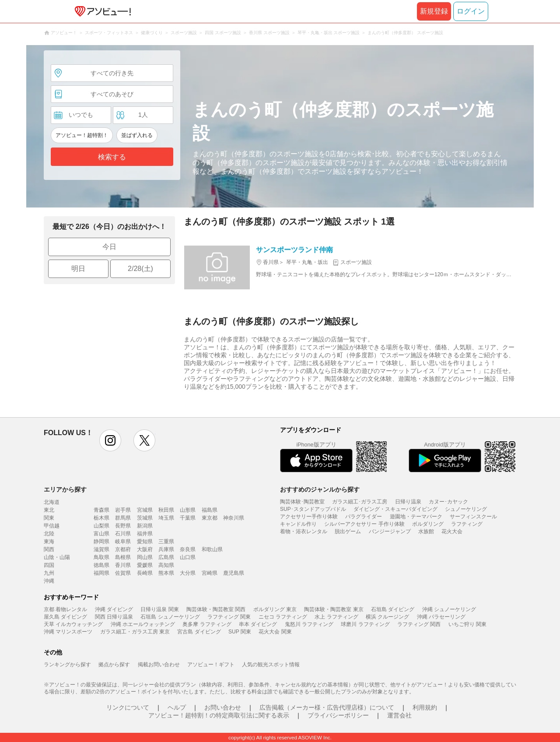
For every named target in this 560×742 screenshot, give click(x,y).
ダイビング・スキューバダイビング (395, 509)
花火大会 (452, 531)
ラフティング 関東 (229, 617)
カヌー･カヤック (448, 502)
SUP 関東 (240, 632)
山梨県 (101, 526)
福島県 (210, 510)
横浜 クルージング (387, 617)
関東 (49, 518)
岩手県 (123, 510)
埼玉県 (166, 518)
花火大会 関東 (275, 632)
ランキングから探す (67, 665)
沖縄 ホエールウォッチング (143, 624)
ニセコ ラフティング (283, 617)
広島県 (166, 557)
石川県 (123, 534)
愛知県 (145, 542)
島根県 (123, 557)
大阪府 (145, 549)
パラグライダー (364, 517)
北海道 (52, 502)
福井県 (145, 534)
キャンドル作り (298, 524)
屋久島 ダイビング (65, 617)
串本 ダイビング (258, 624)
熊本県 (166, 573)
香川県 (123, 565)
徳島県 (101, 565)
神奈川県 (234, 518)
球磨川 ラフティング (365, 624)
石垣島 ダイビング (393, 609)
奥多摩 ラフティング (207, 624)
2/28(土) (140, 269)
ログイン (471, 11)
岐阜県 (123, 542)
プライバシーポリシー (338, 715)
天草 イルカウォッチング (73, 624)
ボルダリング (428, 524)
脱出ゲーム (348, 531)
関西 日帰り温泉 (114, 617)
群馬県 (123, 518)
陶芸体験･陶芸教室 (302, 502)
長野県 (123, 526)
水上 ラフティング (336, 617)
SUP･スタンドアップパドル (313, 509)
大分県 (188, 573)
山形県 (188, 510)
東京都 (210, 518)
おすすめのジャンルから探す (320, 489)
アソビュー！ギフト (211, 665)
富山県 (101, 534)
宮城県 (145, 510)
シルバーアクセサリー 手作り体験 (364, 524)
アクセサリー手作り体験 (309, 517)
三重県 (166, 542)
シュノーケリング (466, 509)
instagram (110, 440)
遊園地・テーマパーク (416, 517)
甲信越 (52, 526)
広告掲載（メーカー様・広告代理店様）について (327, 707)
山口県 (188, 557)
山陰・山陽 (57, 557)
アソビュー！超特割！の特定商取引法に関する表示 (219, 715)
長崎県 (145, 573)
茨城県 (145, 518)
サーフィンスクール (473, 517)
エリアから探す (65, 489)
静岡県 (101, 542)
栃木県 (101, 518)
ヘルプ (177, 707)
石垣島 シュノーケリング (170, 617)
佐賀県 (123, 573)
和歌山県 (212, 549)
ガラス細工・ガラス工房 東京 (135, 632)
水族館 (426, 531)
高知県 (166, 565)
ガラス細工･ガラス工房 (360, 502)
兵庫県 (166, 549)
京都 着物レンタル (65, 609)
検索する (112, 157)
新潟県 (145, 526)
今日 (109, 247)
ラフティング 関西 (419, 624)
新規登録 (434, 11)
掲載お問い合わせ (159, 665)
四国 (49, 565)
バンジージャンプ (390, 531)
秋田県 (166, 510)
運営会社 (399, 715)
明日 (78, 269)
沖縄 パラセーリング (441, 617)
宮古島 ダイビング (199, 632)
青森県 (101, 510)
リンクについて (128, 707)
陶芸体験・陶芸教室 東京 (334, 609)
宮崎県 (210, 573)
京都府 (123, 549)
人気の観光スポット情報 (271, 665)
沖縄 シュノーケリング (449, 609)
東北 (49, 510)
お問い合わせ (223, 707)
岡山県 (145, 557)
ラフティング (467, 524)
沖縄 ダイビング (114, 609)
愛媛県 (145, 565)
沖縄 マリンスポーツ (68, 632)
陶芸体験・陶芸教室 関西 (216, 609)
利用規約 (425, 707)
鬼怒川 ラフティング (309, 624)
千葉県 (188, 518)
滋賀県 (101, 549)
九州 (49, 573)
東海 (49, 542)
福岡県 (101, 573)
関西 (49, 549)
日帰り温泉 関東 (159, 609)
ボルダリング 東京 (275, 609)
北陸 (49, 534)
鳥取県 (101, 557)
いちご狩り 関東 (467, 624)
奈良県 (188, 549)
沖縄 (49, 581)
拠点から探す (114, 665)
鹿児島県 (234, 573)
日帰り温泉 (408, 502)
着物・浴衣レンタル (304, 531)
